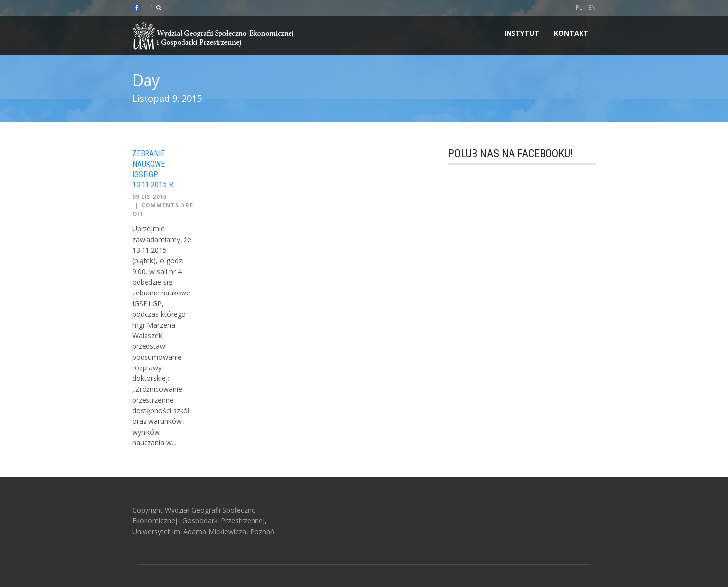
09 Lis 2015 (149, 197)
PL (579, 8)
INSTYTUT (522, 33)
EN (592, 8)
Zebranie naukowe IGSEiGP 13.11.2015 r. (153, 169)
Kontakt (571, 33)
